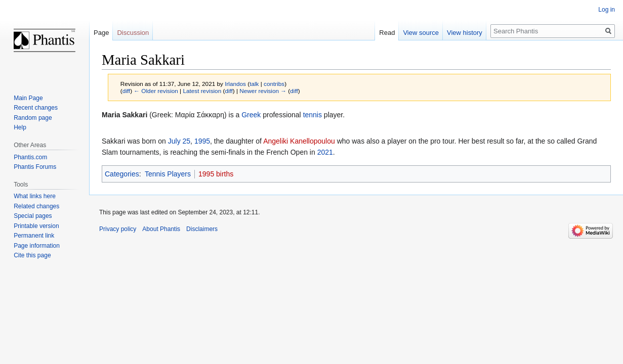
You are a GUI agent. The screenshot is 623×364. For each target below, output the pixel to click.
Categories (122, 174)
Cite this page (32, 255)
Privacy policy (118, 229)
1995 (202, 141)
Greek (251, 115)
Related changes (36, 206)
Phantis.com (30, 157)
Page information (37, 246)
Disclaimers (202, 229)
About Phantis (161, 229)
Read (387, 33)
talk (254, 84)
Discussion (133, 33)
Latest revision (202, 91)
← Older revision (156, 91)
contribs (274, 84)
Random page (33, 118)
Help (20, 127)
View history (465, 33)
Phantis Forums (35, 167)
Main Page (28, 98)
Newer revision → (263, 91)
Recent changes (36, 108)
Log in (607, 10)
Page (101, 33)
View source (421, 33)
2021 (325, 152)
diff (126, 91)
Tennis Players (168, 174)
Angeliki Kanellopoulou (299, 141)
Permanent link (34, 236)
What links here (35, 196)
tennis (313, 115)
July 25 (179, 141)
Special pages (33, 216)
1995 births (216, 174)
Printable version (36, 226)
